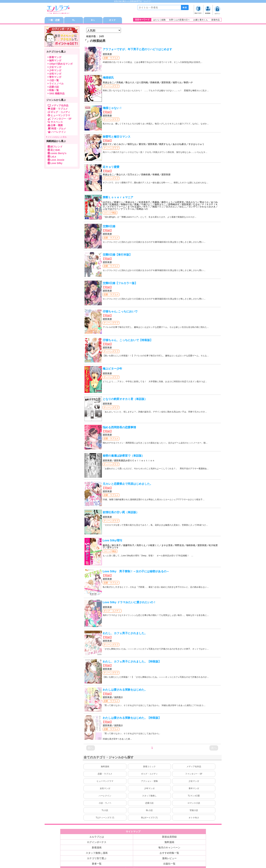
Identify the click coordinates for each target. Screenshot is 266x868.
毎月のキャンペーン (169, 848)
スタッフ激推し (149, 796)
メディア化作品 (194, 767)
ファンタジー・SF (194, 774)
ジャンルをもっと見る (56, 137)
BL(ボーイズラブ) (149, 818)
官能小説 (194, 811)
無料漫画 (105, 767)
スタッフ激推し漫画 (97, 853)
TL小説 (105, 811)
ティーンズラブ (111, 87)
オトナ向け (194, 818)
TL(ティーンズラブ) (105, 818)
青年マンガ (194, 789)
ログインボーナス (97, 843)
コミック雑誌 (110, 213)
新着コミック (149, 767)
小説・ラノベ (105, 804)
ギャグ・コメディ (112, 611)
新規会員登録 (169, 837)
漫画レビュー (169, 859)
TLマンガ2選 (194, 796)
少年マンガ (149, 789)
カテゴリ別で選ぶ (97, 859)
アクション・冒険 (149, 782)
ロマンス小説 (194, 804)
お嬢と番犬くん (201, 20)
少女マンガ (194, 782)
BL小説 (149, 811)
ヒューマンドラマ (105, 782)
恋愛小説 (149, 804)
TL (73, 21)
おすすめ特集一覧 (169, 853)
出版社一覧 (169, 864)
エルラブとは (97, 837)
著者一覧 (97, 864)
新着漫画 (97, 848)
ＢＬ (93, 21)
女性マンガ (105, 789)
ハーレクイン (105, 796)
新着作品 (216, 20)
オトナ (112, 21)
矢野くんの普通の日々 (179, 20)
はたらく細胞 (159, 20)
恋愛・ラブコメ (111, 58)
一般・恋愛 (54, 21)
